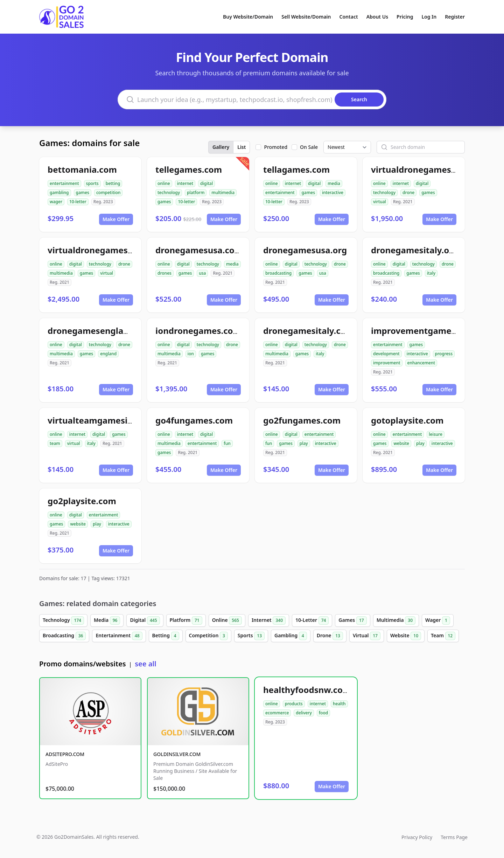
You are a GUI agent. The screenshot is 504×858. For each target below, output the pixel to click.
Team (443, 636)
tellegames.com (189, 169)
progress (444, 354)
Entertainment (119, 636)
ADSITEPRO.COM (65, 754)
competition (108, 193)
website (401, 443)
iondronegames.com (198, 331)
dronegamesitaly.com (309, 331)
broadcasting (278, 273)
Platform (186, 620)
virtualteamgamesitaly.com (105, 420)
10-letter (78, 202)
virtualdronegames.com (421, 169)
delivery (304, 713)
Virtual (367, 636)
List (241, 147)
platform (196, 193)
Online (227, 620)
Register (455, 17)
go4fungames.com (194, 420)
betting (113, 183)
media (334, 183)
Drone (330, 636)
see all (145, 664)
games (83, 193)
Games (352, 620)
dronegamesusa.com (199, 250)
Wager (438, 620)
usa (202, 273)
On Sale (309, 147)
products (294, 704)
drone (408, 193)
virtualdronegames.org (96, 250)
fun (227, 443)
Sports (251, 636)
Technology (63, 620)
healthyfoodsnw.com (307, 690)
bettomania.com (82, 169)
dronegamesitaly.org (415, 250)
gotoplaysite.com (407, 420)
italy (431, 273)
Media (107, 620)
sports (92, 183)
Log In (429, 17)
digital (206, 183)
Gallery (221, 147)
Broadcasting (64, 636)
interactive (333, 193)
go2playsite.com (82, 501)
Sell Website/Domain (306, 17)
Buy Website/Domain (248, 17)
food (323, 713)
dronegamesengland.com (101, 331)
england (108, 354)
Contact (349, 17)
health (339, 704)
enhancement (421, 363)
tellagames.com (296, 169)
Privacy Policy (417, 837)
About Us (377, 17)
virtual (380, 202)
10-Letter (312, 620)
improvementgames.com (423, 331)
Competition (208, 636)
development (386, 354)
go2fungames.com (302, 420)
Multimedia (396, 620)
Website (406, 636)
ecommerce (277, 713)
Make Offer (116, 219)
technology (169, 193)
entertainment (64, 183)
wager (56, 202)
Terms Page (454, 837)
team (55, 443)
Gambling (291, 636)
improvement (387, 363)
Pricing (405, 17)
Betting (166, 636)
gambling (59, 193)
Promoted (276, 147)
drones (164, 273)
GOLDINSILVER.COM (177, 754)
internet (185, 183)
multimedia (223, 193)
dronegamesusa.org (305, 250)
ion (191, 354)
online (164, 183)
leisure (435, 434)
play (304, 443)
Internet (269, 620)
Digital (145, 620)
